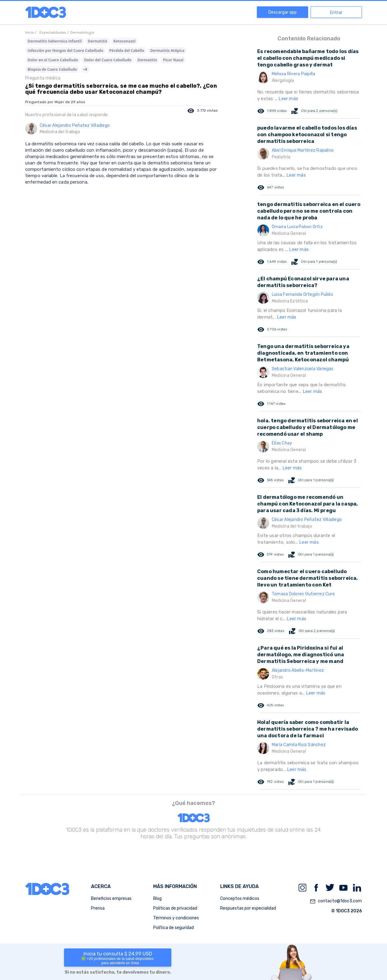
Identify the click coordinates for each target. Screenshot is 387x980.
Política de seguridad (173, 928)
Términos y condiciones (176, 918)
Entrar (336, 13)
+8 (85, 69)
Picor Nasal (173, 60)
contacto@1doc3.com (336, 901)
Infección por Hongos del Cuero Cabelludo (65, 51)
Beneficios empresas (111, 899)
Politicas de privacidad (175, 908)
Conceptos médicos (240, 899)
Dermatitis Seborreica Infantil (55, 41)
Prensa (98, 908)
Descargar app (283, 12)
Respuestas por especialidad (248, 908)
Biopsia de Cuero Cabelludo (52, 69)
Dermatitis (97, 41)
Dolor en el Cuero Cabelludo (53, 60)
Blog (157, 899)
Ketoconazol (125, 41)
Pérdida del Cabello (127, 51)
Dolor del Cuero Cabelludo (108, 60)
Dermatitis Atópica (167, 51)
